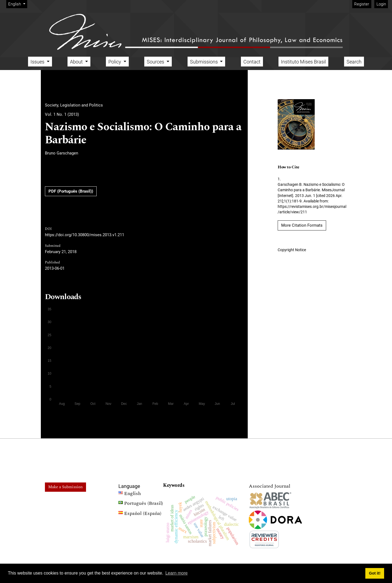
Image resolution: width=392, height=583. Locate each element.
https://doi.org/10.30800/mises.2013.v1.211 (85, 235)
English (18, 4)
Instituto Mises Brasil (303, 62)
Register (362, 4)
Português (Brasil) (141, 504)
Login (381, 4)
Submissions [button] (204, 62)
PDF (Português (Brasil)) (71, 191)
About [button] (77, 62)
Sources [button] (156, 62)
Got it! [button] (375, 573)
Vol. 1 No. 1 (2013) (62, 114)
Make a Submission (65, 487)
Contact (252, 62)
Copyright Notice (292, 250)
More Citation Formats (302, 225)
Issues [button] (38, 62)
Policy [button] (115, 62)
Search (354, 62)
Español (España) (140, 514)
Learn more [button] (176, 573)
